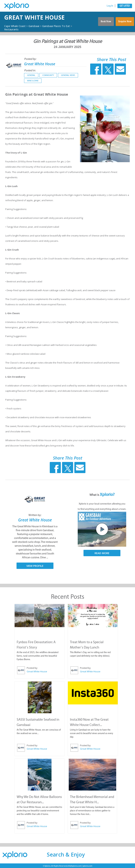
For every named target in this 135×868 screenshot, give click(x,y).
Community (48, 75)
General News (68, 75)
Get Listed (125, 6)
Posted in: (30, 70)
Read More (102, 553)
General (31, 75)
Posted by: (30, 59)
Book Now (105, 23)
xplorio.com (87, 865)
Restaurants (15, 29)
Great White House (41, 17)
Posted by (32, 668)
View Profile (35, 566)
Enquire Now (125, 23)
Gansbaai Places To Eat (62, 26)
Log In (110, 6)
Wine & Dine (33, 81)
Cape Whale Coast (16, 26)
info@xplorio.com (74, 865)
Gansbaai (37, 26)
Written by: (35, 515)
